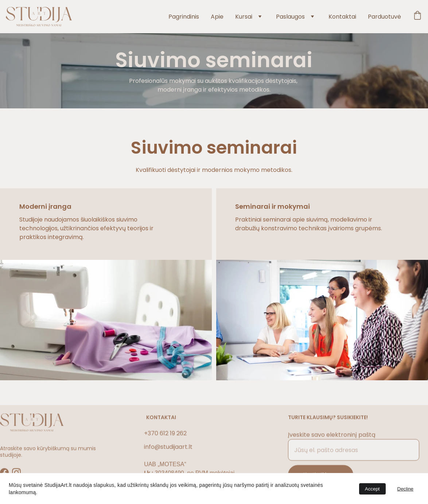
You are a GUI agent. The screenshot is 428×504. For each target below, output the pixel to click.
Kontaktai (342, 17)
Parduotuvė (384, 17)
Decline (405, 489)
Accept (372, 489)
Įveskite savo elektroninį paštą (332, 438)
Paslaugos (290, 17)
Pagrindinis (184, 17)
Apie (217, 17)
